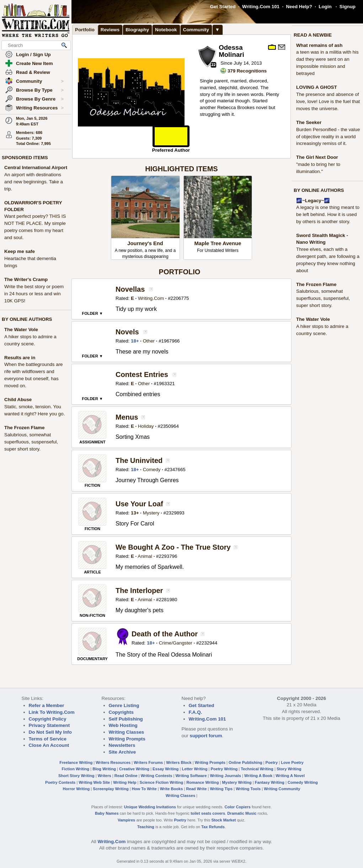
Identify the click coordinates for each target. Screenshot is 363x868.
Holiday (146, 426)
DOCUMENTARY (92, 659)
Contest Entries (142, 374)
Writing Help (125, 782)
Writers (105, 776)
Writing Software (191, 776)
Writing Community (282, 789)
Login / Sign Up (33, 55)
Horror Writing (76, 789)
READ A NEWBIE (313, 35)
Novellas (130, 289)
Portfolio (85, 30)
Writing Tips (221, 789)
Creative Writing (134, 769)
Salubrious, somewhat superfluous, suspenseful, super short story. (31, 442)
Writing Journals (226, 776)
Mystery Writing (237, 782)
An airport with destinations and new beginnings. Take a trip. (34, 182)
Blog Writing (104, 769)
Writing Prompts (127, 739)
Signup (348, 7)
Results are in (20, 358)
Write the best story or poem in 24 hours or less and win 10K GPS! (34, 294)
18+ (135, 341)
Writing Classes (127, 732)
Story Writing (289, 769)
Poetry (272, 762)
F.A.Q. (196, 712)
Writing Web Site (94, 782)
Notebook (166, 30)
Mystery (151, 513)
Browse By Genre (40, 99)
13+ (135, 513)
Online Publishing (245, 762)
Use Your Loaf (139, 504)
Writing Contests (157, 776)
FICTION (92, 485)
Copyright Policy (48, 719)
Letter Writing (194, 769)
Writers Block (179, 762)
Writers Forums (148, 762)
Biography (137, 30)
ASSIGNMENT (92, 442)
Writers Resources (113, 762)
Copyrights (121, 712)
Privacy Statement (49, 725)
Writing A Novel (290, 776)
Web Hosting (123, 725)
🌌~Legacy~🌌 (313, 201)
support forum (206, 736)
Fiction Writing (76, 769)
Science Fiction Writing (162, 782)
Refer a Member (47, 705)
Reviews (110, 30)
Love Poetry (292, 762)
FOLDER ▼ (92, 313)
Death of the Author (165, 634)
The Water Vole (21, 330)
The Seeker (309, 122)
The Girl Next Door (317, 157)
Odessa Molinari (231, 51)
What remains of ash (319, 45)
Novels (127, 332)
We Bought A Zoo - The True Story (173, 547)
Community (40, 81)
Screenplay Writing (111, 789)
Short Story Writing (76, 776)
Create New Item (34, 63)
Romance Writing (202, 782)
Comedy (152, 470)
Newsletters (122, 745)
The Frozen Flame (24, 428)
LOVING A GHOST (317, 87)
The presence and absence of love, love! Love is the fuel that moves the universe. (328, 101)
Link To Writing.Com (52, 712)
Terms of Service (48, 739)
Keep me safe (20, 251)
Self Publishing (126, 719)
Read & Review (33, 72)
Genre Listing (124, 705)
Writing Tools (248, 789)
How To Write (144, 789)
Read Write (196, 789)
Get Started (223, 7)
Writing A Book (258, 776)
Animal (145, 556)
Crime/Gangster (176, 643)
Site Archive (122, 752)
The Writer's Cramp (26, 279)
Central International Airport (36, 168)
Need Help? (299, 7)
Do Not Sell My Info (50, 732)
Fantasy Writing (270, 782)
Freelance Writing (76, 762)
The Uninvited (139, 460)
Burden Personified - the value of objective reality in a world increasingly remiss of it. (328, 137)
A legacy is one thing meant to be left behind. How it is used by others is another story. (328, 214)
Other (149, 341)
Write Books (172, 789)
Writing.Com (151, 298)
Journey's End (145, 243)
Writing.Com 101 (261, 7)
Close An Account (49, 745)
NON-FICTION (92, 615)
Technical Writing (257, 769)
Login (325, 7)
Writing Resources (40, 108)
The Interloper (139, 591)
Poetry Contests (60, 782)
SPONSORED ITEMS (25, 158)
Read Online (126, 776)
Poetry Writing (224, 769)
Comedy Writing (303, 782)
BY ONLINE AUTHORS (27, 319)
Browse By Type (40, 90)
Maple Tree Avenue (218, 243)
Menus (127, 417)
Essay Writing (166, 769)
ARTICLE (92, 572)
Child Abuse (18, 400)
